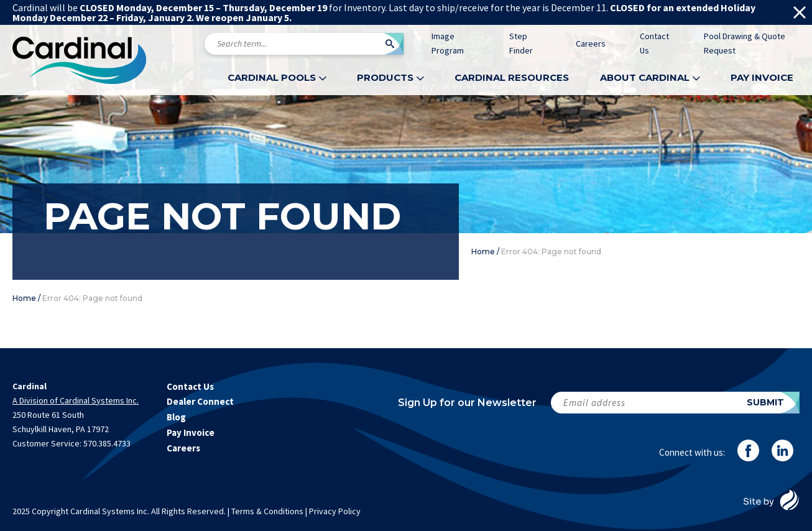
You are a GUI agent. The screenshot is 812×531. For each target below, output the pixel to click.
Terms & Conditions (267, 511)
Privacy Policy (335, 511)
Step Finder (521, 43)
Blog (176, 417)
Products (385, 77)
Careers (591, 44)
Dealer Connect (200, 401)
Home (483, 252)
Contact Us (654, 43)
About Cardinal (645, 77)
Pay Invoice (762, 77)
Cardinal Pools (272, 77)
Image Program (448, 43)
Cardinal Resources (512, 77)
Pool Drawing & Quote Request (745, 43)
